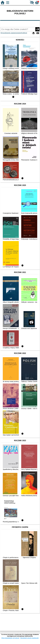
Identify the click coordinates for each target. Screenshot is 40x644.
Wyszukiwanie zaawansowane (11, 33)
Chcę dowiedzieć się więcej (10, 638)
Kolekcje (24, 33)
